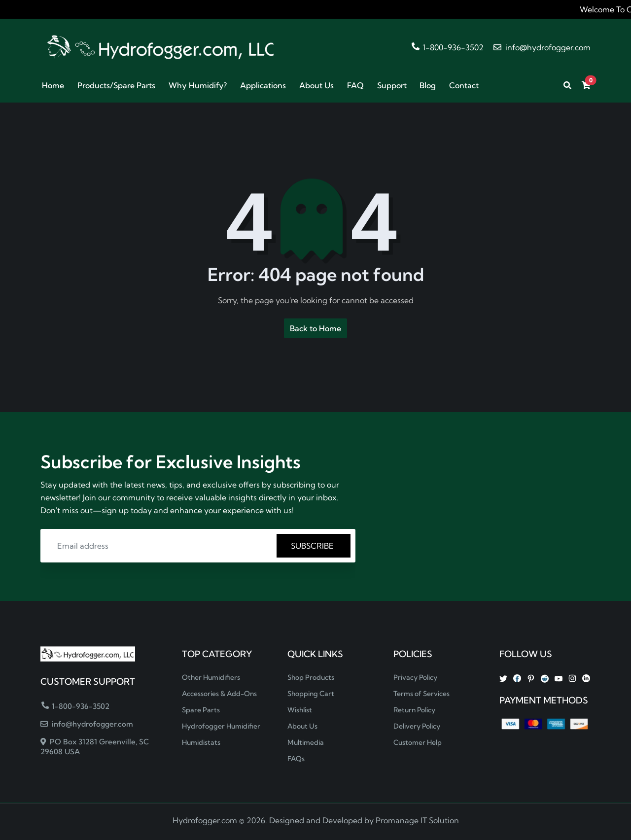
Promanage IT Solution (417, 820)
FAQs (296, 759)
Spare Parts (201, 710)
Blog (428, 85)
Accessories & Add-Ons (219, 694)
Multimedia (306, 742)
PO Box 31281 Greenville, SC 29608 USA (95, 747)
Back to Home (315, 328)
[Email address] (160, 546)
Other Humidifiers (211, 677)
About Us (316, 85)
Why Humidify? (198, 85)
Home (53, 85)
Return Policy (414, 710)
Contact (464, 85)
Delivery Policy (417, 726)
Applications (263, 85)
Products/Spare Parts (116, 85)
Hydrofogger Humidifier (221, 726)
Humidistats (201, 742)
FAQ (355, 85)
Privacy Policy (415, 677)
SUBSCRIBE (313, 546)
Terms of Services (421, 694)
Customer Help (418, 742)
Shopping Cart (311, 694)
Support (392, 85)
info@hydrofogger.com (542, 47)
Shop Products (311, 677)
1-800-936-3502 (448, 47)
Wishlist (300, 710)
